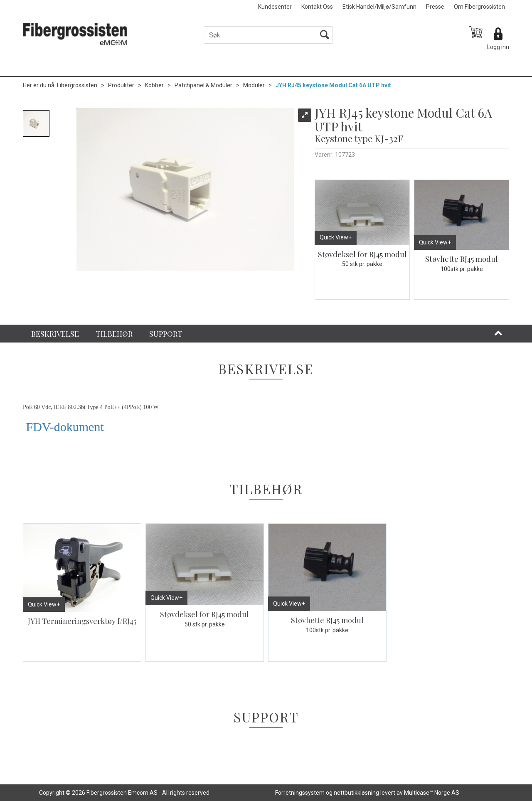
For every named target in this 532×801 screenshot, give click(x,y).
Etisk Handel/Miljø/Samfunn (379, 7)
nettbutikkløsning (356, 793)
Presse (435, 7)
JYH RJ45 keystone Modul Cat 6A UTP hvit (333, 85)
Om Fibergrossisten (479, 7)
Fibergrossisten (77, 85)
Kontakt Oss (317, 7)
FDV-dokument (63, 427)
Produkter (121, 85)
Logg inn (498, 47)
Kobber (154, 85)
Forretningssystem (300, 793)
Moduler (254, 85)
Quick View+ (336, 237)
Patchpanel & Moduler (203, 85)
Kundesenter (275, 7)
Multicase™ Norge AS (432, 793)
